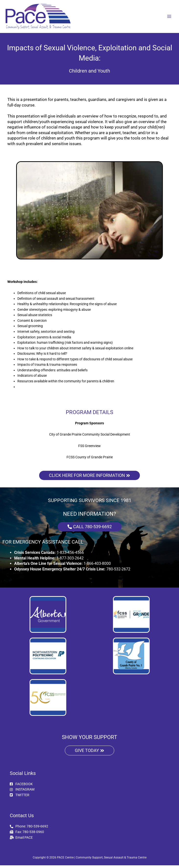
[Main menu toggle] (169, 18)
